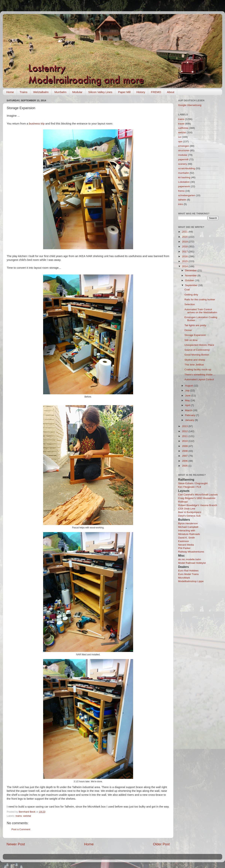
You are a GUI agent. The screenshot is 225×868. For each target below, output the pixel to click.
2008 (185, 451)
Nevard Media (186, 545)
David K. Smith (186, 538)
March (189, 410)
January (190, 420)
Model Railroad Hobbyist (192, 563)
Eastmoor (184, 541)
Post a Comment (21, 829)
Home (10, 92)
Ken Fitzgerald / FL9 (190, 487)
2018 (185, 246)
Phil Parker (184, 548)
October (190, 280)
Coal (187, 290)
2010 (185, 441)
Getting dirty (191, 295)
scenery (183, 164)
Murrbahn (60, 92)
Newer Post (16, 844)
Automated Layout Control (199, 379)
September (192, 285)
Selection (190, 304)
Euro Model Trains (188, 574)
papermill (183, 159)
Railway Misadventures (191, 552)
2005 (185, 466)
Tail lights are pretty (195, 325)
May (188, 400)
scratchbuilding (187, 168)
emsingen (184, 146)
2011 (185, 436)
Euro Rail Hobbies (188, 571)
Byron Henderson (188, 523)
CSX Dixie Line (187, 509)
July (188, 390)
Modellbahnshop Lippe (191, 581)
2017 (185, 252)
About (171, 92)
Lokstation (184, 182)
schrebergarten (187, 195)
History (141, 92)
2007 (185, 456)
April (188, 405)
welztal (27, 816)
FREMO (156, 92)
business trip (37, 124)
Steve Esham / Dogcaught (193, 483)
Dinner (188, 330)
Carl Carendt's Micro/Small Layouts (198, 495)
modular (183, 155)
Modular (77, 92)
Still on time (191, 340)
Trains (24, 92)
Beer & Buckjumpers (190, 512)
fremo (181, 191)
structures (184, 150)
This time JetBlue (194, 365)
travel (181, 124)
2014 (185, 266)
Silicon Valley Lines (100, 92)
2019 (185, 242)
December (191, 270)
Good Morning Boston (197, 355)
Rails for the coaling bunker (200, 299)
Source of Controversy (197, 350)
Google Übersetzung (190, 105)
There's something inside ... (200, 375)
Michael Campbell (188, 527)
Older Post (161, 844)
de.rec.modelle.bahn (190, 559)
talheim (182, 200)
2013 (185, 426)
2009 (185, 446)
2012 (185, 431)
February (190, 415)
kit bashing (184, 177)
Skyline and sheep (195, 360)
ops (180, 141)
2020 (185, 237)
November (191, 276)
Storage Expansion (195, 335)
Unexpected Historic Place (199, 345)
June (188, 396)
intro (181, 204)
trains (19, 816)
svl (180, 137)
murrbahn (184, 173)
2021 (185, 232)
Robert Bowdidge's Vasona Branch (198, 505)
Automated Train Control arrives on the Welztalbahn (201, 311)
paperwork (184, 186)
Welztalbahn (41, 92)
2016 (185, 256)
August (189, 386)
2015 (185, 261)
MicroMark (184, 578)
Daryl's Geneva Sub (189, 516)
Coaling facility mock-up (198, 369)
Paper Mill (124, 92)
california (183, 128)
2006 (185, 461)
